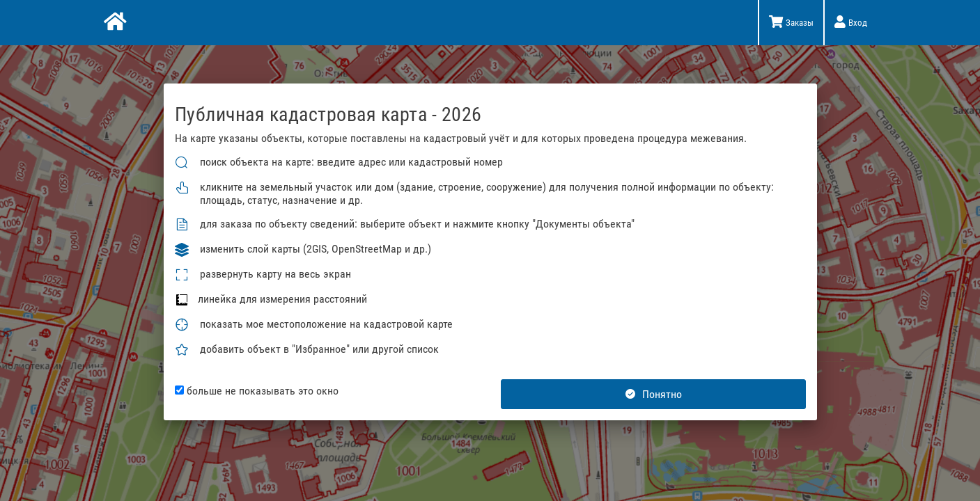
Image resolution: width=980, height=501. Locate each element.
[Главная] (114, 23)
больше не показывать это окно (257, 391)
